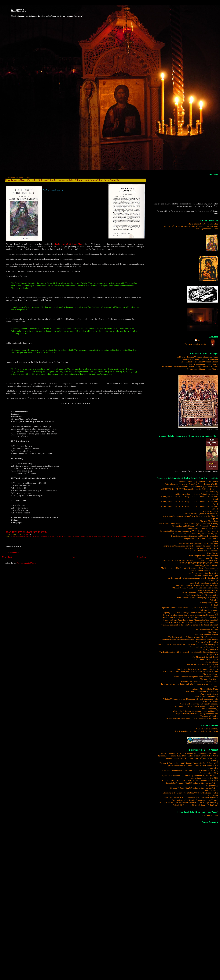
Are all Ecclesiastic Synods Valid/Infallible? (199, 514)
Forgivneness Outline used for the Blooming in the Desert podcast (190, 546)
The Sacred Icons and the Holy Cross (202, 664)
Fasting (215, 541)
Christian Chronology (209, 521)
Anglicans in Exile (210, 511)
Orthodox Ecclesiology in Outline (204, 583)
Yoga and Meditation (209, 716)
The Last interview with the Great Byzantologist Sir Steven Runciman (189, 652)
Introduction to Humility (208, 558)
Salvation (214, 600)
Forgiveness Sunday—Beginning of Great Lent (198, 543)
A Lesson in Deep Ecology (207, 729)
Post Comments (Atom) (26, 563)
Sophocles (202, 340)
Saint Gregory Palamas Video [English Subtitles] (197, 598)
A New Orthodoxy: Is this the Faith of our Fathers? (197, 494)
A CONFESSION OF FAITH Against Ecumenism (197, 487)
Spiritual (214, 605)
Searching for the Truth (208, 603)
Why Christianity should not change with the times (197, 714)
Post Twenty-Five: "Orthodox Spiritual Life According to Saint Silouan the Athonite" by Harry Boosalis (62, 180)
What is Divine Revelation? (206, 696)
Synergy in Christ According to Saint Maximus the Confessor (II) (191, 615)
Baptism (214, 519)
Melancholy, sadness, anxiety (206, 565)
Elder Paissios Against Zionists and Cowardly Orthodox (194, 536)
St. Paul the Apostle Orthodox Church (68, 244)
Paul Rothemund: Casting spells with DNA (200, 593)
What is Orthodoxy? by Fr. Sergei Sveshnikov (199, 704)
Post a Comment (13, 552)
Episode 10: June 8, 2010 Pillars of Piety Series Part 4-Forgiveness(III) (188, 803)
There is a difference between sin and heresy (199, 682)
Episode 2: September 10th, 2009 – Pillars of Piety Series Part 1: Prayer (188, 756)
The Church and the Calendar (206, 635)
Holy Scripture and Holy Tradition (204, 556)
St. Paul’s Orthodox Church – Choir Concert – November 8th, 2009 (190, 780)
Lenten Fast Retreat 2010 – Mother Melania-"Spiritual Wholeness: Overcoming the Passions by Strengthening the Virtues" (190, 799)
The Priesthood (212, 662)
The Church (213, 632)
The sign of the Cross (209, 679)
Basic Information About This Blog (203, 224)
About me (14, 536)
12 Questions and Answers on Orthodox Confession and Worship (191, 484)
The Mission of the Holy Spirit (205, 657)
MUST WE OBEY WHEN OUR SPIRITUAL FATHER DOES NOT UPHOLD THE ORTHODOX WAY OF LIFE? (189, 562)
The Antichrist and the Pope (206, 630)
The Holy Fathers (126, 536)
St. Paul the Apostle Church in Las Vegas (106, 536)
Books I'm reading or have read (29, 536)
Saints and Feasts (73, 536)
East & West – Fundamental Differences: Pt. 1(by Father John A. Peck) (188, 524)
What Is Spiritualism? (209, 694)
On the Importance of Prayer (206, 575)
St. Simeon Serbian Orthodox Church (202, 369)
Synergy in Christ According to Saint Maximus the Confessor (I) (191, 612)
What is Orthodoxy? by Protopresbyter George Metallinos (194, 706)
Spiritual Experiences (209, 610)
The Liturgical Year (210, 654)
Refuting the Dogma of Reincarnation (202, 595)
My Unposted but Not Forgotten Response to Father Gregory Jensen (189, 568)
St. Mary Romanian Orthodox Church (202, 364)
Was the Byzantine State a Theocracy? (202, 691)
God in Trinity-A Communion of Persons (201, 548)
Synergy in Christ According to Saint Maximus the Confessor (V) (191, 622)
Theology (136, 536)
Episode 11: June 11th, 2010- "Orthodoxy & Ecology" (195, 805)
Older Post (142, 557)
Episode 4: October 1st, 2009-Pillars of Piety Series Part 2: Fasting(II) (189, 763)
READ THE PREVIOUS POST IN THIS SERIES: (27, 532)
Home (74, 557)
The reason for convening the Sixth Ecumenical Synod (195, 677)
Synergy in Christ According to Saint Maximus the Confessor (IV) (190, 620)
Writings (143, 536)
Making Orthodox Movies (207, 229)
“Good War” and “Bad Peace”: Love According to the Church (192, 719)
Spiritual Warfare (85, 536)
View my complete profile (195, 344)
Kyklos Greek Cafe (210, 815)
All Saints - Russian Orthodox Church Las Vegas (198, 357)
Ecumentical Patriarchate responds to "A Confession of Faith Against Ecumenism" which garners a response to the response (189, 532)
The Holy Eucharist (210, 649)
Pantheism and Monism (208, 590)
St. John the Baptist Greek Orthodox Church (199, 362)
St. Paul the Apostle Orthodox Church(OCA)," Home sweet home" (190, 367)
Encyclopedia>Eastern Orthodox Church (201, 538)
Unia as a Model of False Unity (205, 689)
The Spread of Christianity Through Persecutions (197, 669)
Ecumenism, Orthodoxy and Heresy (203, 528)
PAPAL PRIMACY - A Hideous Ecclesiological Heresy (195, 588)
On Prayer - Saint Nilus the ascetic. (203, 573)
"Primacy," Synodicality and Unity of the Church (198, 482)
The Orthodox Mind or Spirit (206, 659)
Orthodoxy (63, 536)
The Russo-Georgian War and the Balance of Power (196, 731)
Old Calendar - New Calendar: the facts (201, 570)
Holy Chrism (213, 553)
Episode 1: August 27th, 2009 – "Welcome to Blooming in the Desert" (189, 753)
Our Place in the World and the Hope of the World (197, 585)
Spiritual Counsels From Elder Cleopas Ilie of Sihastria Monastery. (190, 607)
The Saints (213, 667)
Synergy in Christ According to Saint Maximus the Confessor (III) (190, 617)
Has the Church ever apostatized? (204, 551)
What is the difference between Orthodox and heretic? (195, 711)
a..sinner (19, 10)
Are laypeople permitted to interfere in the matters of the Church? (191, 516)
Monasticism (44, 536)
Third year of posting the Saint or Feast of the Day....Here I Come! (190, 226)
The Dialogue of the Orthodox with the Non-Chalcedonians (193, 637)
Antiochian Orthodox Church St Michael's (200, 359)
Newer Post (7, 557)
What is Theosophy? (209, 709)
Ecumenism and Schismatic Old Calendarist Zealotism (195, 526)
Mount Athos (54, 536)
